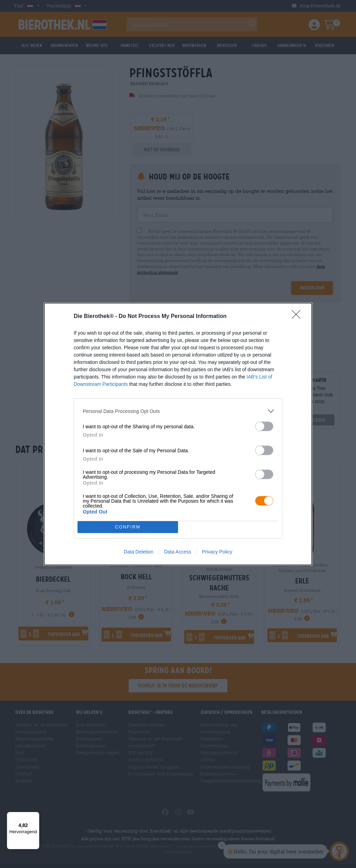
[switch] (264, 426)
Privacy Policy (217, 552)
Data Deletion (139, 552)
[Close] (298, 317)
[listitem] (178, 411)
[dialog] (178, 434)
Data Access (178, 552)
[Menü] (35, 816)
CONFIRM (128, 527)
